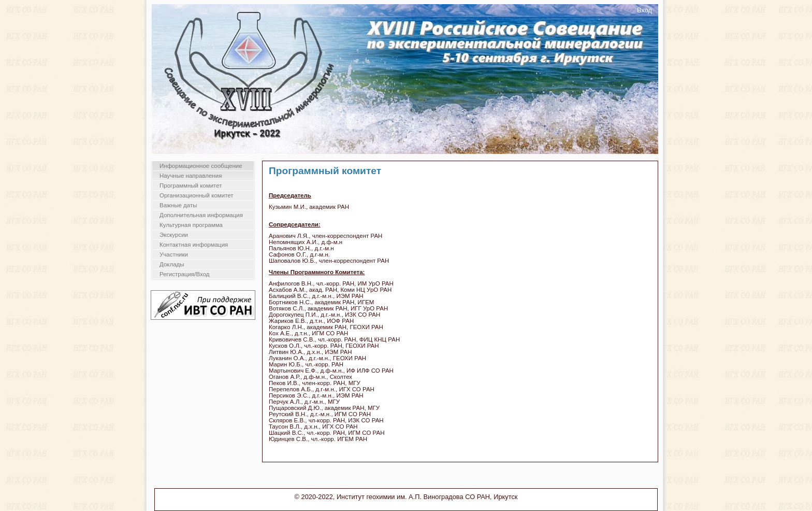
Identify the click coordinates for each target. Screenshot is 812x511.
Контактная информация (194, 245)
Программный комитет (191, 186)
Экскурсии (174, 235)
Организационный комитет (197, 195)
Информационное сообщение (201, 166)
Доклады (172, 264)
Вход (644, 10)
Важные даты (178, 205)
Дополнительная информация (201, 215)
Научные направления (191, 176)
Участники (174, 254)
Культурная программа (191, 225)
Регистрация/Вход (185, 274)
